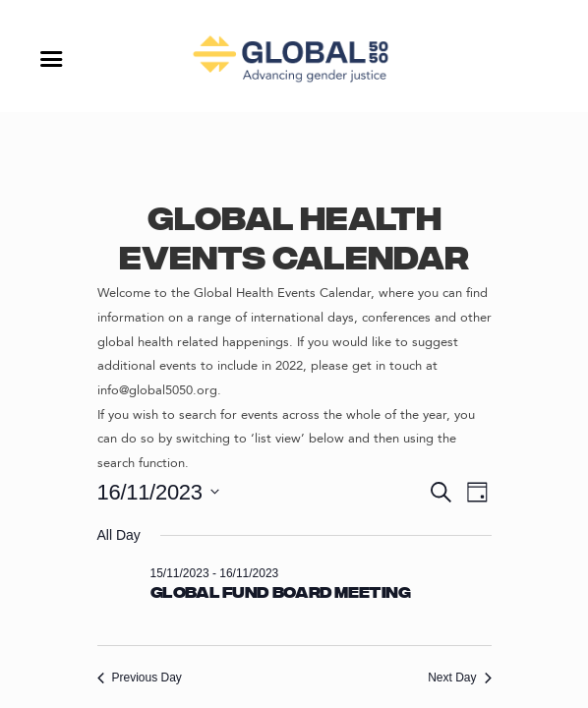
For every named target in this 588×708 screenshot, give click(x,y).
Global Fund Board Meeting (281, 594)
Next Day (459, 678)
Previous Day (140, 678)
